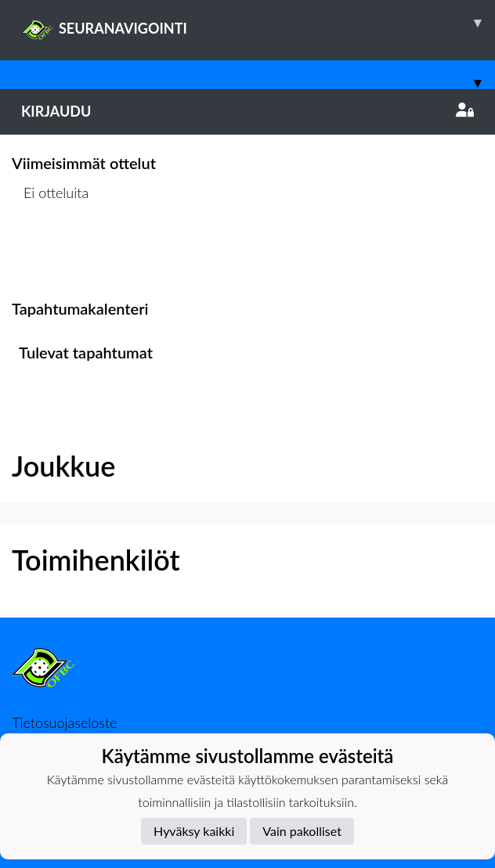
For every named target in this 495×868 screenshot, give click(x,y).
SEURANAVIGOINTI (258, 23)
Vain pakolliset (302, 831)
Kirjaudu (247, 111)
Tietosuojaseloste (64, 722)
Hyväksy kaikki (194, 831)
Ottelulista (51, 252)
